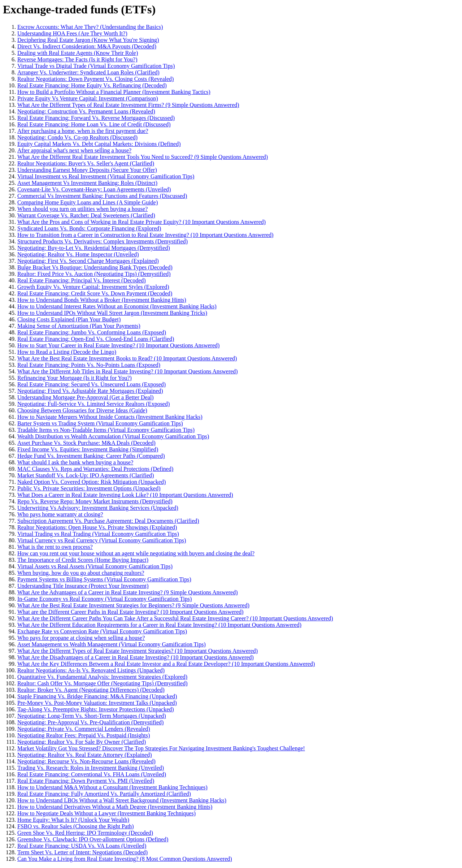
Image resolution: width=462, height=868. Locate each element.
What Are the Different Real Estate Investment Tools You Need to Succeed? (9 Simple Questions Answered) (143, 157)
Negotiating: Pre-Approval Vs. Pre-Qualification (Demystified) (90, 722)
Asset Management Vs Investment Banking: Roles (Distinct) (87, 183)
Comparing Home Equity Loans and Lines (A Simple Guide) (88, 202)
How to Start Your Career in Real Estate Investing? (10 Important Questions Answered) (118, 345)
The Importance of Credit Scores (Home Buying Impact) (83, 560)
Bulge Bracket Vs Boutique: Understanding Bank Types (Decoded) (95, 267)
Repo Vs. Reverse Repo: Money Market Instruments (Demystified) (95, 501)
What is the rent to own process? (55, 547)
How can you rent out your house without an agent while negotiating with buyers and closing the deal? (136, 553)
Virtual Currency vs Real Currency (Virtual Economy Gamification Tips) (102, 540)
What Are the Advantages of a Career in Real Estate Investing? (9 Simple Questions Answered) (128, 592)
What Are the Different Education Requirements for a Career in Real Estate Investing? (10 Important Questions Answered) (159, 625)
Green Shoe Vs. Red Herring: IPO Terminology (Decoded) (85, 833)
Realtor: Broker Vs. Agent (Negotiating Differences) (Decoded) (91, 690)
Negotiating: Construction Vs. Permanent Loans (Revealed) (86, 111)
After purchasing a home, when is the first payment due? (83, 131)
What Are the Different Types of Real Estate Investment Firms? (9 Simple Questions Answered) (128, 105)
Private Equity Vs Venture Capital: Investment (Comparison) (88, 98)
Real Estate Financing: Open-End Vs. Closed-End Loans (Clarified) (96, 339)
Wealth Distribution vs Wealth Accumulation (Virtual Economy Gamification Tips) (113, 436)
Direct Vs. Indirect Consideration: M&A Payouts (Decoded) (87, 46)
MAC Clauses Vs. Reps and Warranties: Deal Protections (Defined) (95, 469)
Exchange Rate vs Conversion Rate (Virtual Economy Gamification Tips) (102, 631)
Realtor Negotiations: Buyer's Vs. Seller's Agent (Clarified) (86, 163)
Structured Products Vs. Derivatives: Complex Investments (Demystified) (103, 241)
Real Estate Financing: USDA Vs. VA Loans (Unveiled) (82, 846)
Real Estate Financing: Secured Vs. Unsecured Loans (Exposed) (91, 384)
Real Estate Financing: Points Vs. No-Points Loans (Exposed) (89, 365)
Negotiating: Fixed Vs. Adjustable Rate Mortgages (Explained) (90, 391)
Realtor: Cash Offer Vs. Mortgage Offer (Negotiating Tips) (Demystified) (102, 683)
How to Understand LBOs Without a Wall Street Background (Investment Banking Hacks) (122, 800)
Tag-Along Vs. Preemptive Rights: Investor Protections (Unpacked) (96, 709)
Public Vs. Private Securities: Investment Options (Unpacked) (89, 488)
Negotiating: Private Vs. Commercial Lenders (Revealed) (84, 729)
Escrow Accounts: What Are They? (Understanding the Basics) (90, 27)
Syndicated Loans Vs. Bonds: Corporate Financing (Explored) (89, 228)
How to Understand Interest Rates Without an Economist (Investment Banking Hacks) (117, 306)
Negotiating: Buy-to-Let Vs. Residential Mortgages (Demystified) (94, 248)
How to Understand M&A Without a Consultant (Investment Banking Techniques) (112, 787)
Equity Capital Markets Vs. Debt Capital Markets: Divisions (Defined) (99, 144)
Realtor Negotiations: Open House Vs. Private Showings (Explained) (97, 527)
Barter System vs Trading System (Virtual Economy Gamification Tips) (100, 423)
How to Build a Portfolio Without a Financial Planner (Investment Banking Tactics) (114, 92)
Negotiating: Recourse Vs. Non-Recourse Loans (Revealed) (86, 761)
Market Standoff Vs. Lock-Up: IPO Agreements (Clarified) (86, 475)
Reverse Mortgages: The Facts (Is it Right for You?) (77, 59)
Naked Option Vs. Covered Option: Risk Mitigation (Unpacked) (91, 482)
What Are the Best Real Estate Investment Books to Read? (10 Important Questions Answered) (127, 358)
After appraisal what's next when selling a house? (74, 150)
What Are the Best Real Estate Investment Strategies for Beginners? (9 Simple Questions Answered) (133, 605)
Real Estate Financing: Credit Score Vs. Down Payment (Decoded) (95, 293)
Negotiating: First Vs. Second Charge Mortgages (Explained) (88, 261)
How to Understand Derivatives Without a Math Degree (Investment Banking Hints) (115, 807)
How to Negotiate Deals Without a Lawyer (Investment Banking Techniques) (106, 813)
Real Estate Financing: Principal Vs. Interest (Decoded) (82, 280)
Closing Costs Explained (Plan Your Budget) (69, 319)
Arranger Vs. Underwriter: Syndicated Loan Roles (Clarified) (88, 72)
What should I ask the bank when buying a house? (75, 462)
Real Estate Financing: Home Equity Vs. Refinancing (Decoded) (92, 85)
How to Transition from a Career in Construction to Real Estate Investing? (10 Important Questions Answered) (145, 235)
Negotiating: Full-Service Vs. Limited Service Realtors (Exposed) (93, 404)
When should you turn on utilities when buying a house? (82, 209)
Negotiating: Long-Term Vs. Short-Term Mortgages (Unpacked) (92, 716)
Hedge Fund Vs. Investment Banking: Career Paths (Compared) (91, 456)
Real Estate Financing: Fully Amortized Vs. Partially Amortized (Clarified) (104, 794)
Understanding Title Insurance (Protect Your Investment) (83, 586)
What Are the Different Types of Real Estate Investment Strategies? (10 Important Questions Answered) (138, 651)
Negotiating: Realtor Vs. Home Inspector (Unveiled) (78, 254)
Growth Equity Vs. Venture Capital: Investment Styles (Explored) (93, 287)
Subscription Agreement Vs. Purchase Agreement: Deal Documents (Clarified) (108, 521)
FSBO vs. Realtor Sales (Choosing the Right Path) (76, 826)
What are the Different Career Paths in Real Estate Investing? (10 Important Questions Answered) (130, 612)
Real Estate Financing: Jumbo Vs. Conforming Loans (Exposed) (92, 332)
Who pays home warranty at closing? (60, 514)
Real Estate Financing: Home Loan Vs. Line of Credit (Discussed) (94, 124)
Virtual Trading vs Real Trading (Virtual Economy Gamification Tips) (98, 534)
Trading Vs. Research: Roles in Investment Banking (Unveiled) (91, 768)
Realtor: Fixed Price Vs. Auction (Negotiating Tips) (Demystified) (94, 274)
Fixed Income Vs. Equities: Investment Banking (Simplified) (88, 449)
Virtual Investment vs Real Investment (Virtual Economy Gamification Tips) (106, 176)
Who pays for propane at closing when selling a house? (81, 638)
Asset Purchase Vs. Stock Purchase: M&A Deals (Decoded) (86, 443)
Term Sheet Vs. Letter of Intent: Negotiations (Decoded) (82, 852)
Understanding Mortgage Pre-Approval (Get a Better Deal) (86, 397)
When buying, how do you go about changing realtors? (81, 573)
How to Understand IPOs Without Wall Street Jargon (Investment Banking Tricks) (112, 313)
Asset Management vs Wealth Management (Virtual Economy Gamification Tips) (112, 644)
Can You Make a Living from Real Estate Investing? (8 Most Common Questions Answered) (125, 859)
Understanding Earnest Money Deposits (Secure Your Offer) (87, 170)
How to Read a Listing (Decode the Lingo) (67, 352)
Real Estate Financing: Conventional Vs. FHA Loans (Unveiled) (92, 774)
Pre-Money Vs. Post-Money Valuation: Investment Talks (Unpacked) (97, 703)
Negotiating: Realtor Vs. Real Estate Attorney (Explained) (85, 755)
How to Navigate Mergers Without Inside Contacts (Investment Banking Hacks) (110, 417)
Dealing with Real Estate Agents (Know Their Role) (78, 53)
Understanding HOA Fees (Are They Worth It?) (72, 33)
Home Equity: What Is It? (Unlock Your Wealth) (73, 820)
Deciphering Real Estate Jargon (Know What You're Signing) (88, 40)
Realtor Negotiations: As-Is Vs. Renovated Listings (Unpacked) (91, 670)
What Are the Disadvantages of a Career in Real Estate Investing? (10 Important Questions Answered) (136, 657)
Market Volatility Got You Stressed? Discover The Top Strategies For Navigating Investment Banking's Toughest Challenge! (161, 748)
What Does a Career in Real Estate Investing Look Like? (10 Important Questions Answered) (125, 495)
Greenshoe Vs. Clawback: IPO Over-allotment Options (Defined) (93, 839)
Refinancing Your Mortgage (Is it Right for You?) (75, 378)
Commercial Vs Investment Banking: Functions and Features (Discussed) (102, 196)
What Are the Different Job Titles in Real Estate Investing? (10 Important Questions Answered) (128, 371)
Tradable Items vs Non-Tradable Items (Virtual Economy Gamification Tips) (106, 430)
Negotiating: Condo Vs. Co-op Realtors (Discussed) (77, 137)
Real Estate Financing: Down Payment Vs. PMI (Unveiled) (86, 781)
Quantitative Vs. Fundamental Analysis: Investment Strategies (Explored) (102, 677)
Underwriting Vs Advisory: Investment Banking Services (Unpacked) (98, 508)
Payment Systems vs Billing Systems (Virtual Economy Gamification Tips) (104, 579)
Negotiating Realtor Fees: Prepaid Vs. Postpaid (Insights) (84, 735)
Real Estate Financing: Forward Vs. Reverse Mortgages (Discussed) (96, 118)
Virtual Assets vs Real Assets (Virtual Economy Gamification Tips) (95, 566)
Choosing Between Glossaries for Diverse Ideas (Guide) (82, 410)
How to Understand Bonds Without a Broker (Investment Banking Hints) (102, 300)
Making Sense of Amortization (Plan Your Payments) (79, 326)
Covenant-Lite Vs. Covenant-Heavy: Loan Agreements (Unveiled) (94, 189)
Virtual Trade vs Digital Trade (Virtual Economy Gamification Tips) (96, 66)
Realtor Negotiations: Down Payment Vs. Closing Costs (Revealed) (95, 79)
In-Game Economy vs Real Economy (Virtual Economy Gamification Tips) (104, 599)
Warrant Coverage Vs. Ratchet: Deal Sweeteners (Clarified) (86, 215)
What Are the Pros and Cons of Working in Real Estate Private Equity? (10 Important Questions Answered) (141, 222)
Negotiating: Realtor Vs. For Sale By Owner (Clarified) (82, 742)
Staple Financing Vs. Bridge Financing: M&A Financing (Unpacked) (97, 696)
